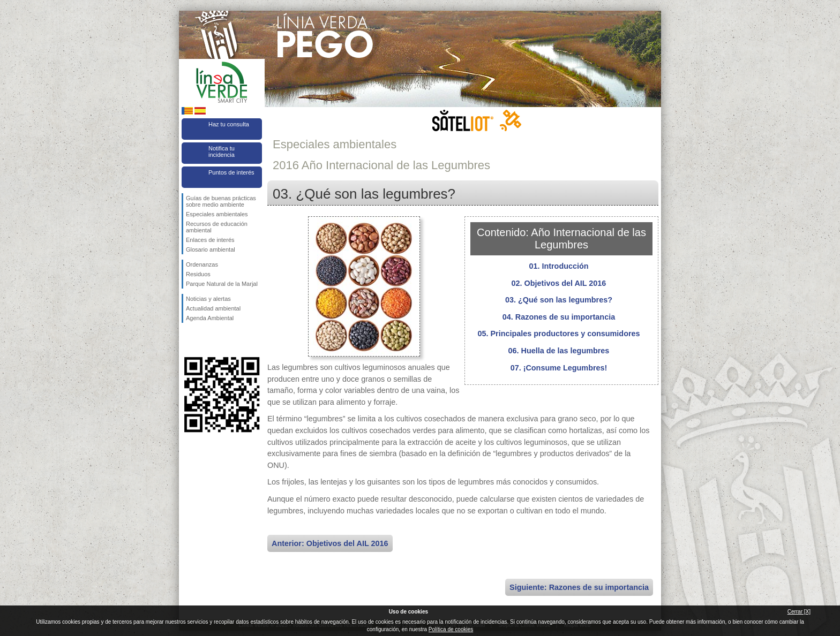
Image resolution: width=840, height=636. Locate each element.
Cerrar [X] (799, 612)
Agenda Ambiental (210, 318)
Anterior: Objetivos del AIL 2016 (330, 543)
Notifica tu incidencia (222, 152)
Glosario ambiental (211, 249)
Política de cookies (451, 629)
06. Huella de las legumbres (559, 351)
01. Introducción (558, 266)
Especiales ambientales (217, 214)
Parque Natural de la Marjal (222, 284)
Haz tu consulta (229, 124)
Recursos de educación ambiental (217, 227)
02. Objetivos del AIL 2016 (559, 283)
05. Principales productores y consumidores (558, 334)
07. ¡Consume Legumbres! (559, 368)
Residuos (198, 274)
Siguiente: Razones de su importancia (579, 587)
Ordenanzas (202, 264)
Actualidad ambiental (213, 308)
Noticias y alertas (208, 299)
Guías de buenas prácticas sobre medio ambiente (221, 201)
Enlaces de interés (210, 240)
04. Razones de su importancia (559, 317)
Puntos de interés (231, 172)
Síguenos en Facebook (188, 340)
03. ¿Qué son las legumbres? (559, 300)
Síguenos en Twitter (206, 340)
